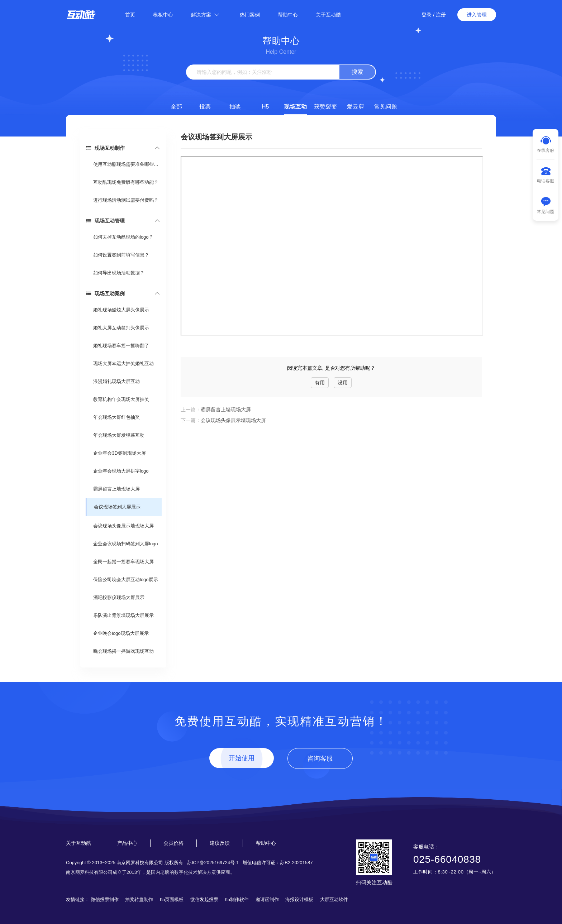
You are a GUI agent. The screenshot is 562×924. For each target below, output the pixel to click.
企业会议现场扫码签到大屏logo (126, 544)
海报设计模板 (299, 899)
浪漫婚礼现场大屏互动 (116, 381)
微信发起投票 (204, 899)
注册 (441, 15)
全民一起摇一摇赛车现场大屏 (123, 562)
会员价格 (173, 843)
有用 (320, 383)
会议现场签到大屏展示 (117, 507)
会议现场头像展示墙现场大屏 (123, 526)
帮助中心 (288, 15)
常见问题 (386, 107)
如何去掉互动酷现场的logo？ (123, 237)
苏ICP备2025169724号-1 (213, 863)
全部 (176, 107)
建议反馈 (220, 843)
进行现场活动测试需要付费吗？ (126, 200)
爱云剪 (356, 107)
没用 (343, 383)
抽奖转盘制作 (139, 899)
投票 (205, 107)
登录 (427, 15)
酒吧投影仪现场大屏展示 (119, 597)
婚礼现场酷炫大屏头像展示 (121, 310)
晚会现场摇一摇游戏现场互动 (123, 651)
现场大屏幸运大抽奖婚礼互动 (123, 363)
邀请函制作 (267, 899)
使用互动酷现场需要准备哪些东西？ (127, 164)
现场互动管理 (105, 221)
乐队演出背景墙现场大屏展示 (123, 615)
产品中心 (127, 843)
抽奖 (235, 107)
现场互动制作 (105, 148)
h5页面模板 (172, 899)
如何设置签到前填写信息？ (121, 255)
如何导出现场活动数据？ (119, 273)
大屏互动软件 (334, 899)
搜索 (357, 72)
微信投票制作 (105, 899)
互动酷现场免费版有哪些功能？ (126, 182)
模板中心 (163, 15)
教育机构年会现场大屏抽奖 (121, 399)
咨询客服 (320, 758)
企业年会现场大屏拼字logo (121, 471)
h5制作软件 (237, 899)
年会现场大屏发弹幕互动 (119, 435)
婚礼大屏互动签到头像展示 (121, 328)
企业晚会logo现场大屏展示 (121, 633)
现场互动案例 (105, 293)
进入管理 (477, 15)
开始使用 (242, 758)
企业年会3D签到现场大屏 (120, 453)
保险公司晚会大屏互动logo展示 (126, 580)
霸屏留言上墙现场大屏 (116, 489)
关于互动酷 (328, 15)
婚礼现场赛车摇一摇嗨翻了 (121, 346)
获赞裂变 (325, 107)
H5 (265, 107)
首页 (130, 15)
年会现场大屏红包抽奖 (116, 417)
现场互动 (295, 107)
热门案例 (250, 15)
